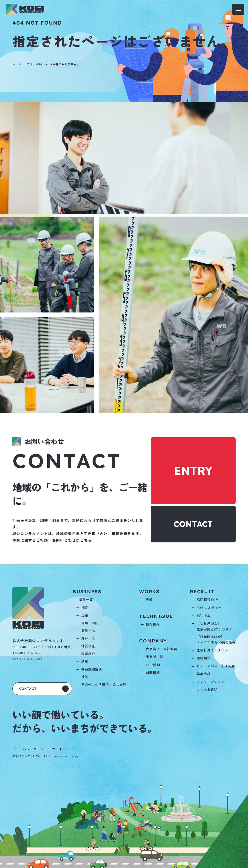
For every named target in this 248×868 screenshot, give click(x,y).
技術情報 (153, 624)
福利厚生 (204, 615)
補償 (85, 677)
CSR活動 (153, 665)
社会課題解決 (92, 669)
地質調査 (88, 646)
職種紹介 (204, 658)
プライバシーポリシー (30, 749)
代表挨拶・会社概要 (161, 649)
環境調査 (88, 654)
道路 (85, 615)
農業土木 (88, 630)
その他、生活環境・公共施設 (104, 685)
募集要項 (204, 674)
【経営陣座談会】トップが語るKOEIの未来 (216, 640)
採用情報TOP (207, 599)
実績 (149, 599)
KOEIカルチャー (209, 607)
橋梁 (85, 607)
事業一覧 (86, 599)
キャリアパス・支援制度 (216, 666)
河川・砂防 (90, 623)
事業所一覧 (155, 657)
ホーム (17, 64)
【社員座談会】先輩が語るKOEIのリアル (216, 626)
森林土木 (88, 638)
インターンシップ (210, 682)
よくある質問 (207, 690)
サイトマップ (62, 749)
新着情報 (153, 673)
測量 (85, 661)
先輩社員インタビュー (214, 650)
